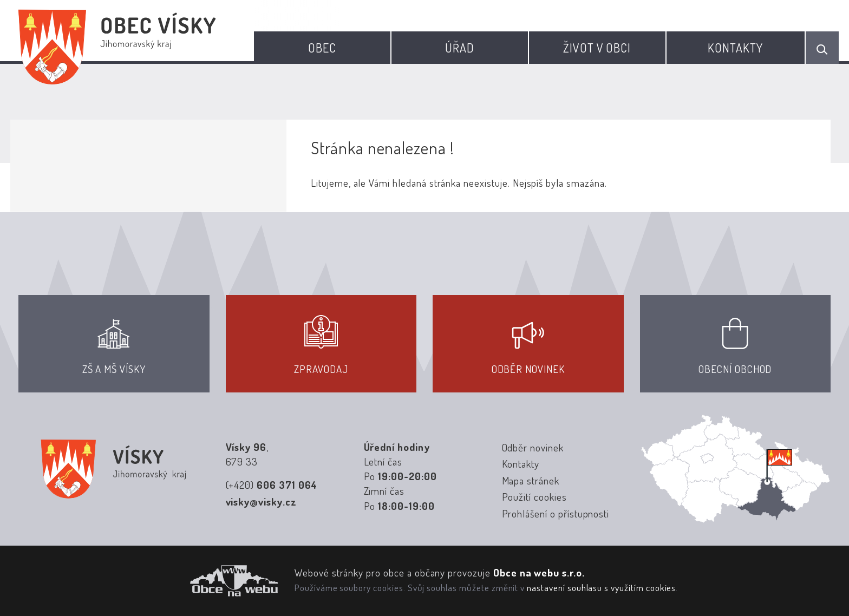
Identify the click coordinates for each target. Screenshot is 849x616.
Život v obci (597, 48)
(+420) (272, 485)
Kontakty (735, 48)
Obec (322, 48)
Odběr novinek (533, 447)
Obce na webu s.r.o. (539, 572)
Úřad (460, 48)
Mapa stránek (531, 480)
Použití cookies (534, 497)
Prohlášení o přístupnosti (556, 513)
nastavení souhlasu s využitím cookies (601, 587)
